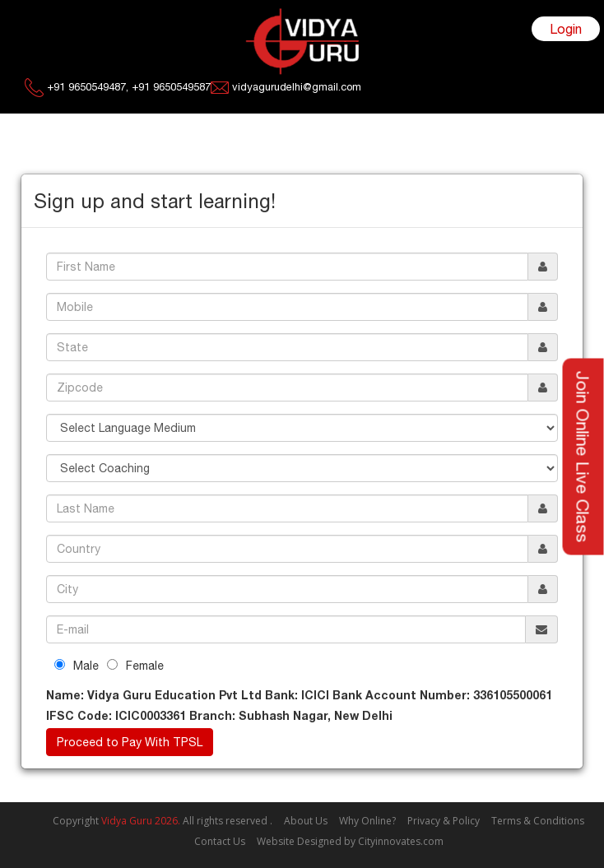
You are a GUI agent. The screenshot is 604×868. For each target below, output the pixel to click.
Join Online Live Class (583, 457)
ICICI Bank (314, 695)
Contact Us (220, 841)
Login (566, 29)
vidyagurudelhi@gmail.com (297, 87)
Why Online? (367, 821)
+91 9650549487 (86, 87)
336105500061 (459, 695)
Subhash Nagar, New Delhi (291, 715)
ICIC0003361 (116, 715)
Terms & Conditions (538, 821)
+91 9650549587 (170, 87)
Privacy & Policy (444, 821)
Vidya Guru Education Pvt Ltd (154, 695)
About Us (306, 821)
